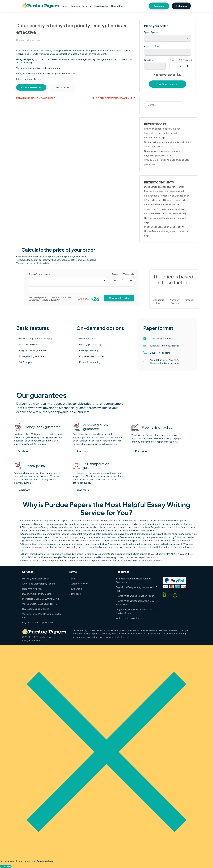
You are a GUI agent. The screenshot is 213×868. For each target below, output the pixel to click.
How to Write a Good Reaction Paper (135, 596)
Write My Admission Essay (35, 578)
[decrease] (174, 66)
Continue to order (31, 87)
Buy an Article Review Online (37, 594)
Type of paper (151, 32)
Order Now (6, 866)
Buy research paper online (36, 609)
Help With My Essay (32, 589)
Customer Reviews (81, 6)
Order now (181, 6)
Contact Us (117, 6)
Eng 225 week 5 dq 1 (154, 137)
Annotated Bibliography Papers (39, 584)
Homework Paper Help (28, 40)
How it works (101, 6)
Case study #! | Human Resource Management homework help (166, 218)
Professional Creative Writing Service (41, 599)
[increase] (188, 66)
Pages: (115, 274)
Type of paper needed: (41, 274)
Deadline (149, 60)
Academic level (152, 46)
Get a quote (63, 87)
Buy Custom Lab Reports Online (39, 622)
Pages (173, 60)
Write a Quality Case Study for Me (39, 604)
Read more (24, 451)
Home (64, 6)
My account (159, 6)
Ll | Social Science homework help (114, 98)
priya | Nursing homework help (36, 98)
